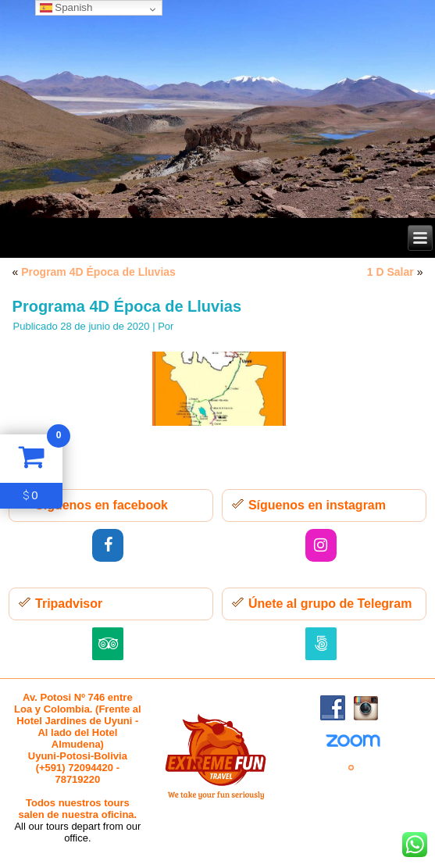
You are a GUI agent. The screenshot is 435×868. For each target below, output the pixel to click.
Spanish (66, 7)
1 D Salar (390, 272)
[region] (217, 109)
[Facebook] (108, 545)
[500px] (321, 644)
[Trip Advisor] (108, 644)
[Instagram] (321, 545)
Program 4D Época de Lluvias (98, 272)
